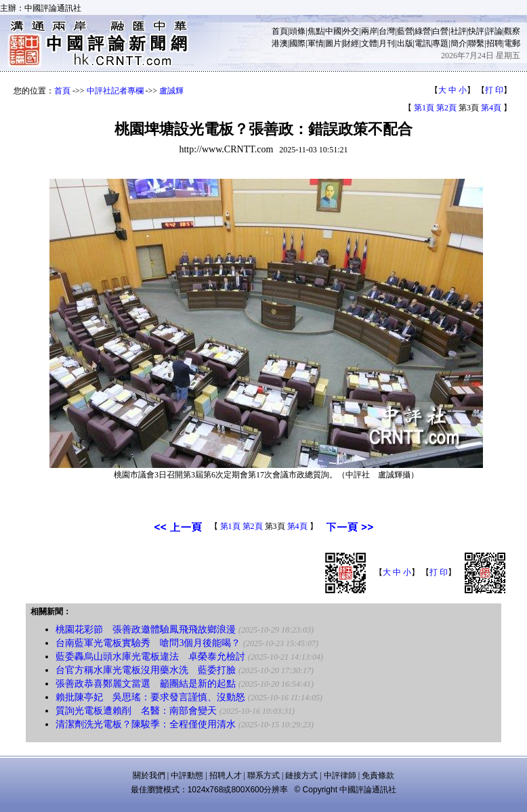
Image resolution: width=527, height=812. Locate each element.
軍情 (316, 43)
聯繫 (476, 43)
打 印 (494, 90)
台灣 (387, 31)
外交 (351, 31)
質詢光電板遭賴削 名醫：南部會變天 (136, 711)
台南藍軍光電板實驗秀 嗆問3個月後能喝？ (148, 643)
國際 (297, 43)
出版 (405, 43)
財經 (351, 43)
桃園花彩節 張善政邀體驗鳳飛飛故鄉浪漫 (146, 629)
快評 (476, 31)
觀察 (512, 31)
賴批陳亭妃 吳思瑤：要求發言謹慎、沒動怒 (150, 697)
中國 (333, 31)
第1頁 (424, 108)
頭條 (297, 31)
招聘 (494, 43)
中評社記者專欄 (115, 91)
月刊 (387, 43)
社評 (459, 31)
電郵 (512, 43)
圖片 (333, 43)
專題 (440, 43)
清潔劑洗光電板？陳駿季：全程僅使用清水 (146, 724)
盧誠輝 (171, 91)
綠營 (423, 31)
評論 (494, 31)
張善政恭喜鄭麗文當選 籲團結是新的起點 (146, 684)
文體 (369, 43)
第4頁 (491, 108)
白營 (440, 31)
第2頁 (446, 108)
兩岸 (369, 31)
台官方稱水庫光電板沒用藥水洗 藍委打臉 (146, 670)
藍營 (405, 31)
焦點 (316, 31)
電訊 (423, 43)
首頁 (280, 31)
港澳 (280, 43)
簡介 (459, 43)
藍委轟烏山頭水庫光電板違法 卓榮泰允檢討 (150, 657)
